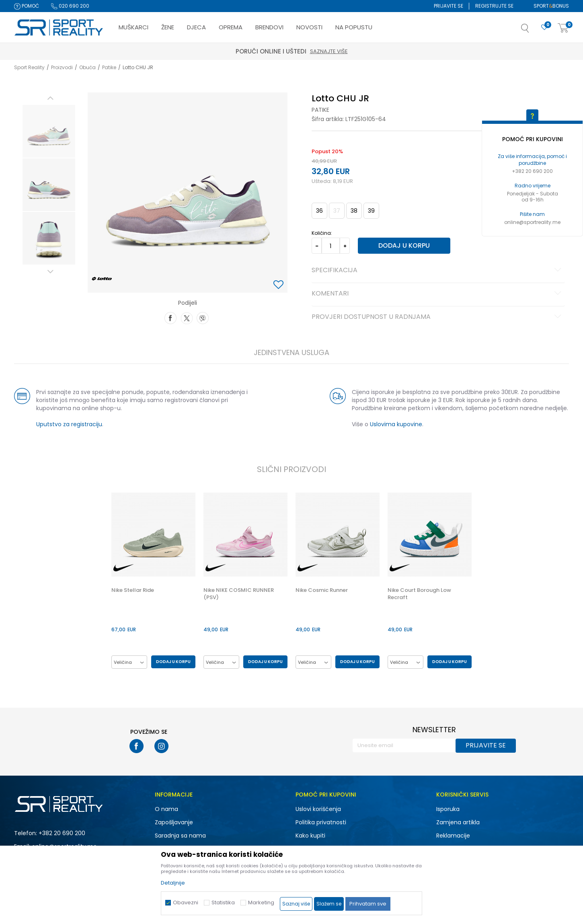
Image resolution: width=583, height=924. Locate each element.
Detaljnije (173, 883)
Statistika (223, 902)
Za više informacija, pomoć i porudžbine (532, 160)
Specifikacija (438, 271)
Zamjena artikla (458, 822)
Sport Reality (29, 67)
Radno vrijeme (533, 186)
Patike (109, 67)
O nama (166, 809)
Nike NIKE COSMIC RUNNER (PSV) (239, 594)
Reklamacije (453, 836)
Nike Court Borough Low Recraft (419, 594)
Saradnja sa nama (180, 836)
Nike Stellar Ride (133, 590)
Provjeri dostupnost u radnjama (438, 317)
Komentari (438, 294)
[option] (49, 131)
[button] (533, 31)
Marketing (261, 902)
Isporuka (448, 809)
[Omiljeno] (544, 28)
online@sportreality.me (532, 222)
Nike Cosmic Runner (322, 590)
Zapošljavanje (174, 822)
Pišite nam (532, 214)
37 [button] (337, 211)
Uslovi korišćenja (318, 809)
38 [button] (354, 211)
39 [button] (371, 211)
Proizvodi (62, 67)
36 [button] (319, 211)
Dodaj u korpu (404, 245)
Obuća (87, 67)
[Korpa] (563, 28)
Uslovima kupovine (396, 424)
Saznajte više (329, 51)
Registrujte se (494, 6)
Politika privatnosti (321, 822)
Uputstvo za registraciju (69, 424)
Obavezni (186, 902)
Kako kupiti (310, 836)
